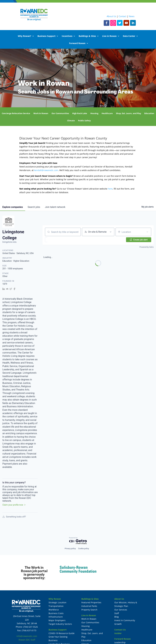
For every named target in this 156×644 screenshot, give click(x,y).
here (110, 189)
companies (13, 207)
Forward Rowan (77, 43)
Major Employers (57, 620)
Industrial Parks (89, 606)
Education (149, 113)
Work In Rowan (41, 113)
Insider (118, 633)
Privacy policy (70, 549)
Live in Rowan (109, 36)
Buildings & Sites (87, 36)
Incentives (67, 36)
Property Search (89, 610)
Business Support (46, 36)
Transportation (56, 606)
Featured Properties (91, 602)
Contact (122, 16)
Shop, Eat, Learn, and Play (129, 113)
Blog (117, 617)
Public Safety (84, 121)
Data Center (129, 36)
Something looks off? (14, 517)
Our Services (121, 610)
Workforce (54, 610)
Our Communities (60, 113)
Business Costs (56, 613)
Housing (94, 113)
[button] (50, 240)
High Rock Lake (80, 113)
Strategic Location (57, 602)
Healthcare (107, 113)
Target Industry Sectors (60, 624)
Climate (71, 121)
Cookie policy (84, 549)
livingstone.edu (9, 242)
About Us (111, 16)
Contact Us (120, 630)
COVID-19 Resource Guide (62, 633)
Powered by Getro (147, 247)
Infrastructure (56, 617)
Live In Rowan (89, 615)
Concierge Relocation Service (16, 113)
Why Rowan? (25, 36)
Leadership (120, 642)
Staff (117, 613)
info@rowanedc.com (27, 636)
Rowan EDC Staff (27, 640)
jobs (34, 207)
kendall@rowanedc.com (46, 170)
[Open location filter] (147, 232)
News (132, 16)
